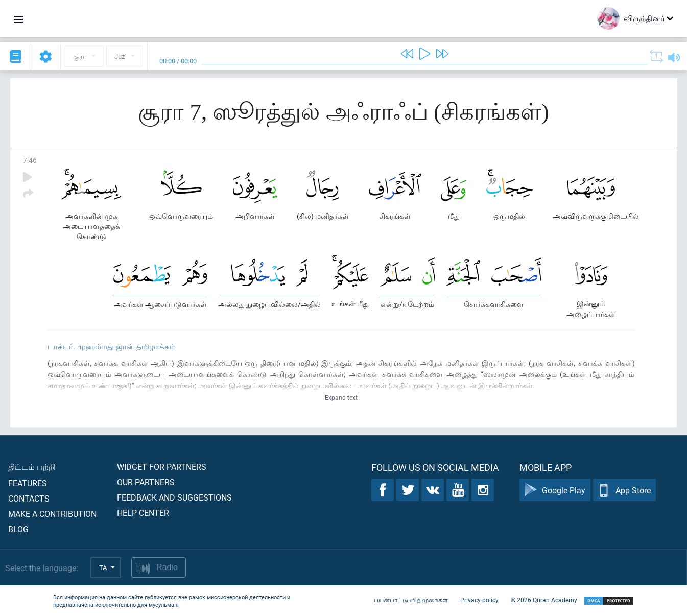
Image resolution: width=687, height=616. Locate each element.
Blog (18, 529)
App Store (624, 490)
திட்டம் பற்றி (32, 467)
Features (28, 483)
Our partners (146, 482)
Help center (143, 513)
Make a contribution (52, 514)
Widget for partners (162, 467)
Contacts (29, 498)
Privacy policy (479, 600)
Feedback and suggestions (174, 497)
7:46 (30, 160)
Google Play (555, 490)
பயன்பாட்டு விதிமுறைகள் (411, 600)
